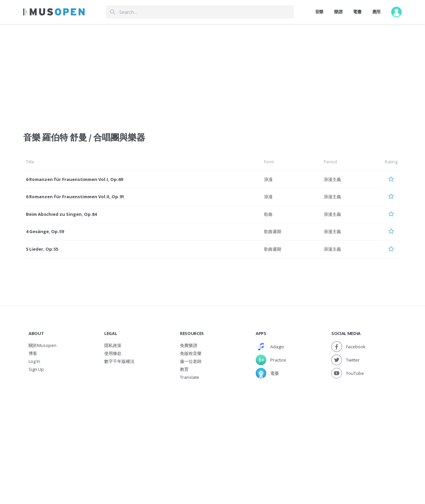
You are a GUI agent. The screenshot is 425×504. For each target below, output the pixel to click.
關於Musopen (42, 345)
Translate (190, 377)
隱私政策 (113, 345)
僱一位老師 (191, 361)
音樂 (319, 12)
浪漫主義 (332, 179)
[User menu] (396, 12)
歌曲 (268, 214)
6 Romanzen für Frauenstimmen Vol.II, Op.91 (75, 197)
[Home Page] (54, 12)
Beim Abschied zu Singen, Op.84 (61, 214)
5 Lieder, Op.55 (42, 249)
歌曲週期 (273, 231)
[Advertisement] (212, 431)
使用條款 (113, 353)
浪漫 (268, 179)
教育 (184, 369)
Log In (34, 361)
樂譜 (338, 12)
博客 (33, 353)
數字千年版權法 (119, 361)
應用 (376, 12)
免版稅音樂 (191, 353)
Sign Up (36, 369)
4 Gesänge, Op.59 (45, 231)
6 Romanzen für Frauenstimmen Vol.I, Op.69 (74, 179)
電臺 (357, 12)
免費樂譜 (189, 345)
